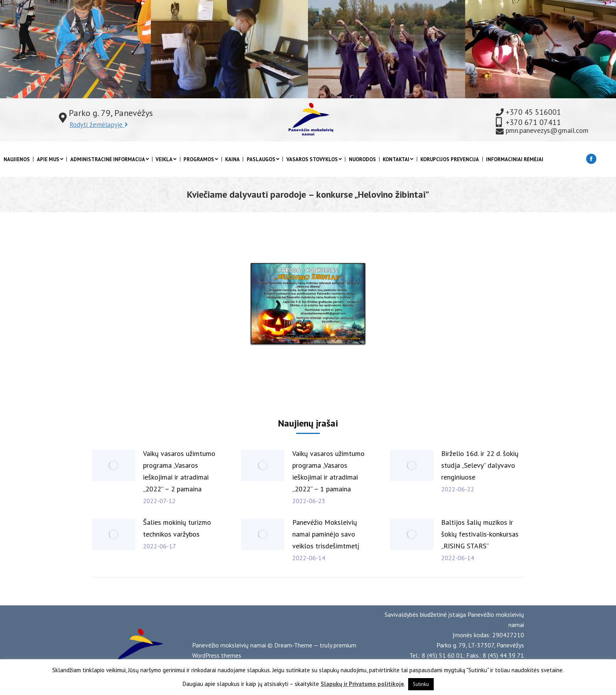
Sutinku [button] (421, 684)
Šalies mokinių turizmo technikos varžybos (177, 528)
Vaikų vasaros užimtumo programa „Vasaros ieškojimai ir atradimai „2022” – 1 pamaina (328, 471)
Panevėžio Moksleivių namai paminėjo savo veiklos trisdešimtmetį (326, 534)
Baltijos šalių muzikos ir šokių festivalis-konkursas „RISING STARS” (480, 534)
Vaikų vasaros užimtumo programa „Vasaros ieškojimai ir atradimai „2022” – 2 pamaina (179, 471)
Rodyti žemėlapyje (99, 125)
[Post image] (114, 465)
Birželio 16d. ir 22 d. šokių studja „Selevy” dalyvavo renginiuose (480, 465)
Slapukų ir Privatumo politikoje (362, 684)
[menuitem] (17, 159)
